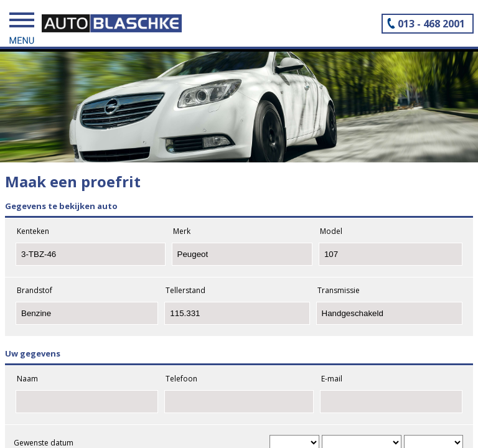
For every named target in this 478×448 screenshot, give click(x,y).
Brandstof (35, 290)
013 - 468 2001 (431, 24)
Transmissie (339, 290)
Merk (182, 231)
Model (331, 231)
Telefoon (181, 379)
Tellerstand (185, 290)
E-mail (332, 379)
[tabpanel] (239, 100)
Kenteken (33, 231)
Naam (27, 379)
